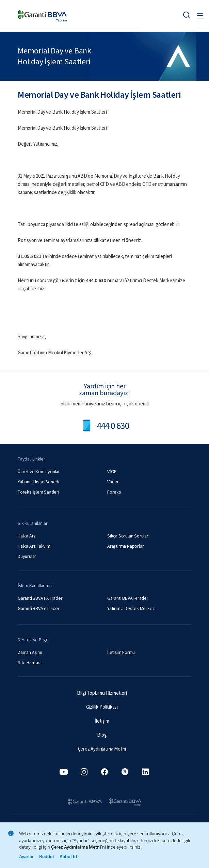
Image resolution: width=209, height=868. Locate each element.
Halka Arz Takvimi (35, 546)
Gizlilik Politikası (102, 707)
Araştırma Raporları (126, 546)
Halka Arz (27, 536)
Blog (102, 735)
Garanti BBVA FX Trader (40, 598)
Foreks (114, 492)
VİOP (112, 471)
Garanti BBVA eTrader (39, 608)
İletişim (102, 721)
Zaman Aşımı (30, 652)
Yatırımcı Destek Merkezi (131, 608)
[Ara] (187, 15)
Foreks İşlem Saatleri (38, 492)
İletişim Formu (121, 652)
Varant (114, 482)
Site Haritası (29, 662)
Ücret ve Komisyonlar (39, 471)
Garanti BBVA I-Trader (128, 598)
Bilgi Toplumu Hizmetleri (102, 693)
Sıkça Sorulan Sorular (128, 536)
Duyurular (27, 556)
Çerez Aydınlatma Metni (102, 749)
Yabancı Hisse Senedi (38, 482)
